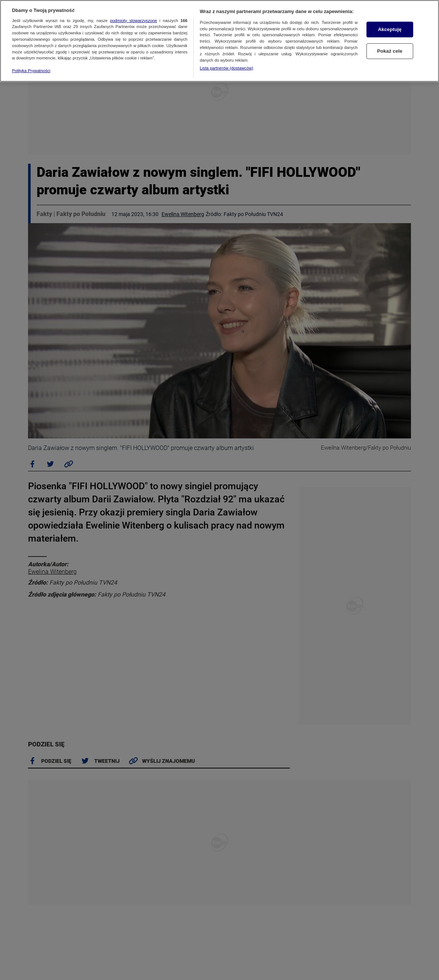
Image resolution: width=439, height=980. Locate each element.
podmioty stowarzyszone (133, 21)
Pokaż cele (390, 51)
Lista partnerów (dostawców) (226, 68)
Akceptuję (390, 29)
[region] (219, 41)
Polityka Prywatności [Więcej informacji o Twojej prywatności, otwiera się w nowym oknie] (31, 71)
